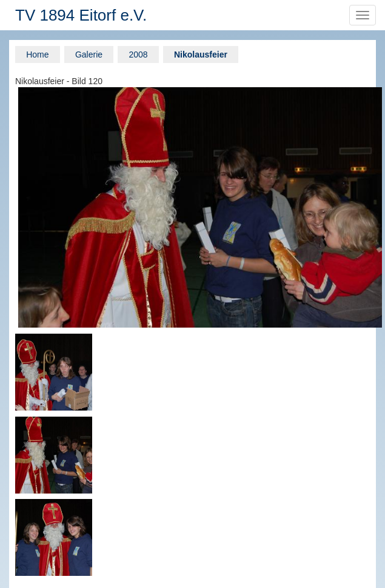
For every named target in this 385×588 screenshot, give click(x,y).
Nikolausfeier (201, 55)
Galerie (89, 55)
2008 (138, 55)
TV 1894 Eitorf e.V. (81, 15)
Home (37, 55)
